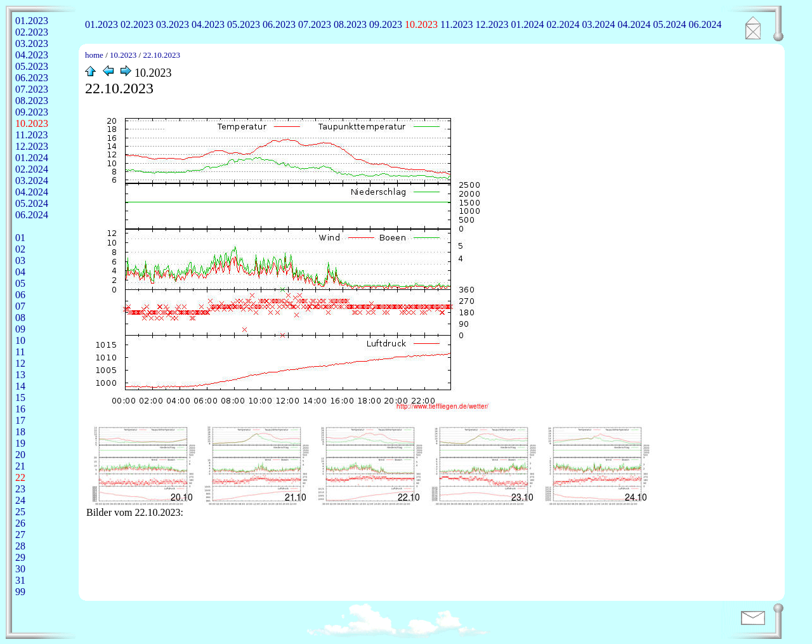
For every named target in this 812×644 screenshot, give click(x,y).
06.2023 (279, 24)
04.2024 (634, 24)
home (94, 55)
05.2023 (244, 24)
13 (20, 375)
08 (20, 318)
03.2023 (173, 24)
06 (20, 295)
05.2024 (669, 24)
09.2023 (386, 24)
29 (20, 557)
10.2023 (421, 24)
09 (20, 329)
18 (20, 432)
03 (20, 260)
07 (20, 306)
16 (20, 409)
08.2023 (350, 24)
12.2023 (492, 24)
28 (20, 546)
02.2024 (563, 24)
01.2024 (527, 24)
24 (20, 500)
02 (20, 249)
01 (20, 238)
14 (20, 386)
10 (20, 340)
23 (20, 489)
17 (20, 420)
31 (20, 580)
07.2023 (315, 24)
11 (20, 352)
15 (20, 398)
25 (20, 512)
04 (20, 272)
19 (20, 443)
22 (20, 477)
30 (20, 569)
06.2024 (705, 24)
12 (20, 363)
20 (20, 455)
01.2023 (101, 24)
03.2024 (598, 24)
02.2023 (137, 24)
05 (20, 283)
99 (20, 592)
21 (20, 466)
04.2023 (208, 24)
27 (20, 535)
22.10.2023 (161, 55)
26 (20, 523)
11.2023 (456, 24)
